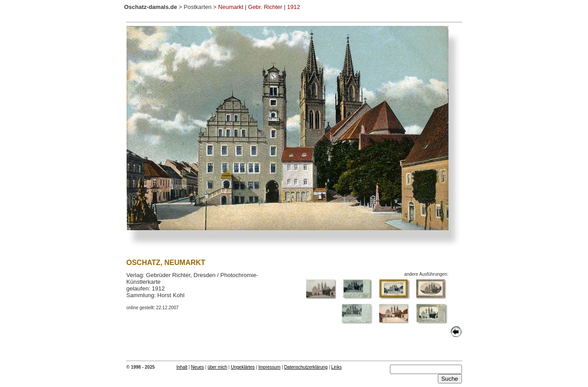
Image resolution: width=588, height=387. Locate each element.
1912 (294, 7)
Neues (197, 367)
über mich (217, 367)
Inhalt (182, 367)
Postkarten (198, 7)
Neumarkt (231, 7)
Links (336, 367)
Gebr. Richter (265, 7)
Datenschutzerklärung (306, 367)
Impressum (269, 367)
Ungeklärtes (243, 367)
